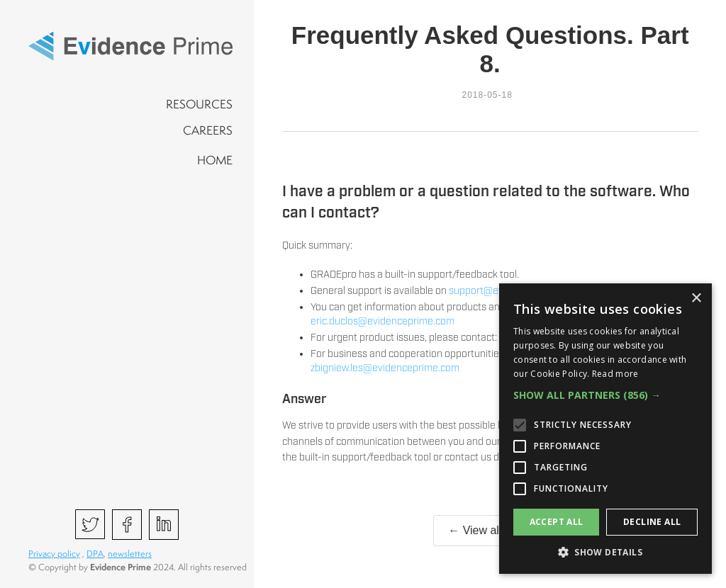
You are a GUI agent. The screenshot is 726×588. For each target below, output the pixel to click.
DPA (95, 554)
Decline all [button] (652, 522)
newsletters (130, 554)
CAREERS (208, 130)
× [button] (696, 299)
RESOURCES (199, 104)
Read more (615, 374)
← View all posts (490, 530)
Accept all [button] (557, 522)
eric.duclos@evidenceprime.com (382, 322)
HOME (215, 160)
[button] (605, 395)
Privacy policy (54, 554)
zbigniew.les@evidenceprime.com (385, 368)
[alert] (605, 429)
